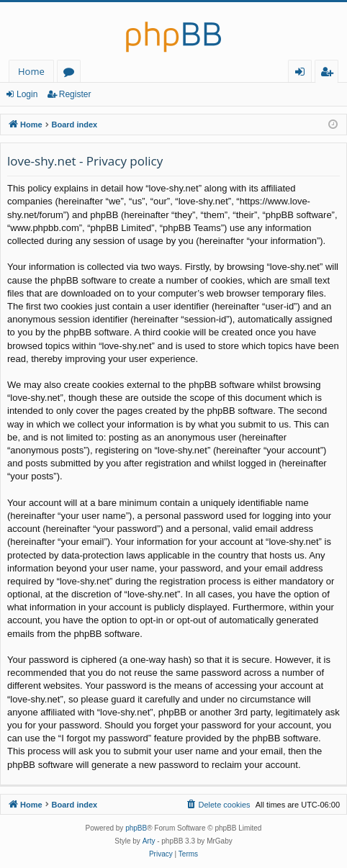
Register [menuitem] (330, 74)
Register (75, 94)
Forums (72, 74)
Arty (149, 841)
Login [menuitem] (303, 74)
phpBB (136, 828)
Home (31, 71)
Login (27, 94)
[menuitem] (217, 805)
